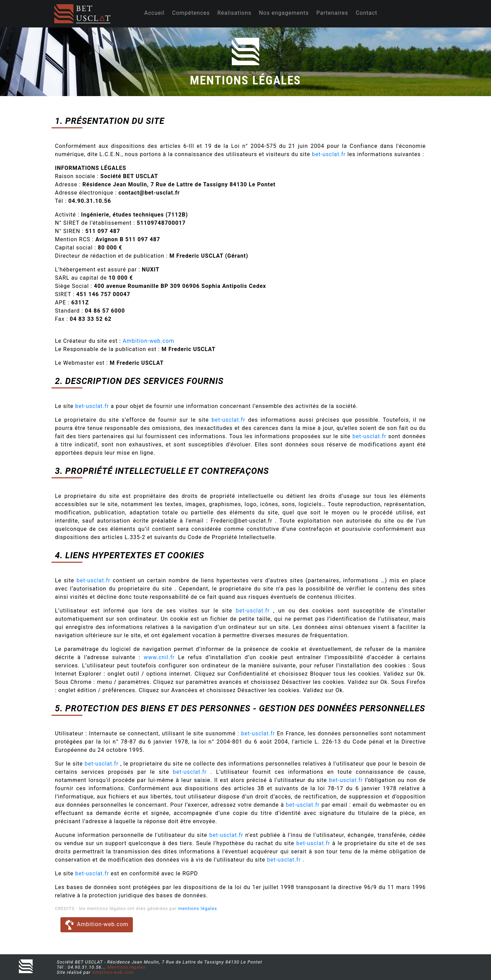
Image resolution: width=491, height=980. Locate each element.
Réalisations (234, 13)
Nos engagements (284, 13)
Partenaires (332, 13)
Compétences (191, 13)
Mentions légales (127, 967)
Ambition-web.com (148, 341)
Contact (367, 13)
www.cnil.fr (159, 657)
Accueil (154, 13)
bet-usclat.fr (330, 154)
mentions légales (198, 908)
